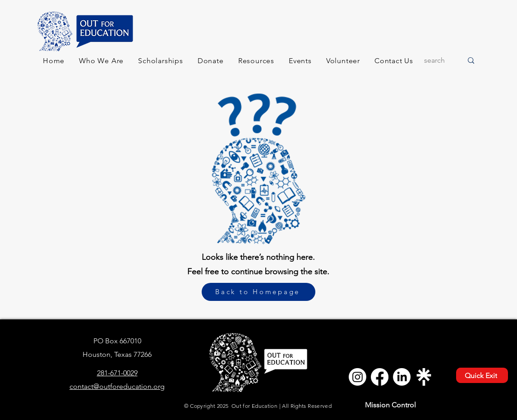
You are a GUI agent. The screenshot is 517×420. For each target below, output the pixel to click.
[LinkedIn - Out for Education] (402, 377)
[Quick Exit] (482, 375)
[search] (436, 61)
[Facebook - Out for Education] (380, 377)
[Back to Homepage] (258, 292)
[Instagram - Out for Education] (358, 377)
